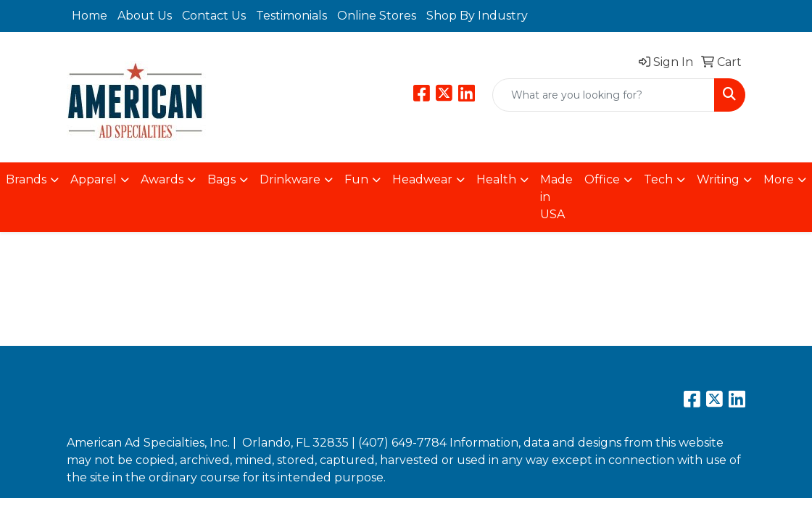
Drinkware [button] (290, 179)
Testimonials (291, 16)
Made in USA (556, 197)
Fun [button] (356, 179)
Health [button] (496, 179)
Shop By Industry (477, 16)
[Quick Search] (604, 95)
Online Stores (377, 16)
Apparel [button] (94, 179)
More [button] (779, 179)
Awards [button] (162, 179)
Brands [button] (26, 179)
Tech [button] (658, 179)
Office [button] (602, 179)
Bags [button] (221, 179)
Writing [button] (718, 179)
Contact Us (214, 16)
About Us (145, 16)
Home (90, 16)
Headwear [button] (422, 179)
